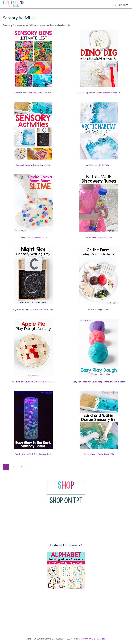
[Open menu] (123, 5)
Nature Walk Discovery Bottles (99, 237)
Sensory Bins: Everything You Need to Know (33, 93)
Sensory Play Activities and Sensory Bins (33, 165)
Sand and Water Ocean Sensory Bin (99, 454)
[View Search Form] (116, 5)
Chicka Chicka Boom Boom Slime (33, 237)
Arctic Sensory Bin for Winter (99, 165)
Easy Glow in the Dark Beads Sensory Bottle (33, 454)
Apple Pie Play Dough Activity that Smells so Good (33, 382)
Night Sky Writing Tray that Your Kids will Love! (33, 309)
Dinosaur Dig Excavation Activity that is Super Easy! (99, 93)
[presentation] (33, 59)
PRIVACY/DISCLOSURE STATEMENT (91, 639)
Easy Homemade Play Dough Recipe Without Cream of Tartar (99, 382)
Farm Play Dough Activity (99, 309)
